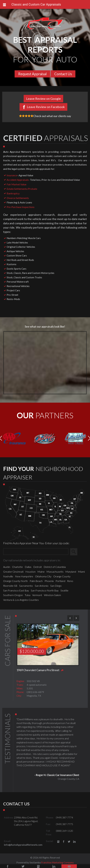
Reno (70, 581)
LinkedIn (74, 842)
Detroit (38, 567)
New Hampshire (24, 576)
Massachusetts (55, 572)
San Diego (56, 586)
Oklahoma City (43, 576)
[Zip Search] (36, 552)
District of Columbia (55, 567)
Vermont (37, 595)
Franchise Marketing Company (57, 862)
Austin (7, 567)
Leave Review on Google (43, 99)
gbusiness (58, 842)
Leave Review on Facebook (46, 107)
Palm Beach (36, 581)
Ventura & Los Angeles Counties (21, 600)
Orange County (62, 576)
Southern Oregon (13, 595)
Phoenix (49, 581)
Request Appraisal (32, 74)
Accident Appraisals (18, 180)
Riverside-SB (10, 586)
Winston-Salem (52, 595)
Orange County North (15, 581)
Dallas (28, 567)
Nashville (8, 576)
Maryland (71, 572)
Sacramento (26, 586)
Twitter (69, 842)
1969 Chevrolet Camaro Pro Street (38, 670)
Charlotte (17, 567)
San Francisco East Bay (16, 590)
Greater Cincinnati (13, 572)
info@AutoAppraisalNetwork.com (23, 845)
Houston (30, 572)
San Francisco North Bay (45, 590)
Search (75, 552)
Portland (60, 581)
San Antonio (42, 586)
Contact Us (63, 74)
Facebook (64, 842)
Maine (41, 572)
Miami (81, 572)
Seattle (64, 590)
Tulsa (28, 595)
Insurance (12, 175)
